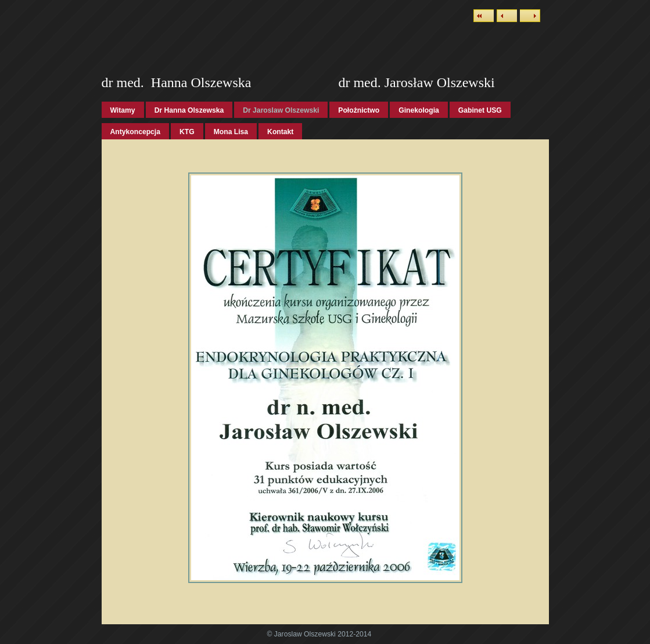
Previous (507, 16)
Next (530, 16)
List (484, 16)
